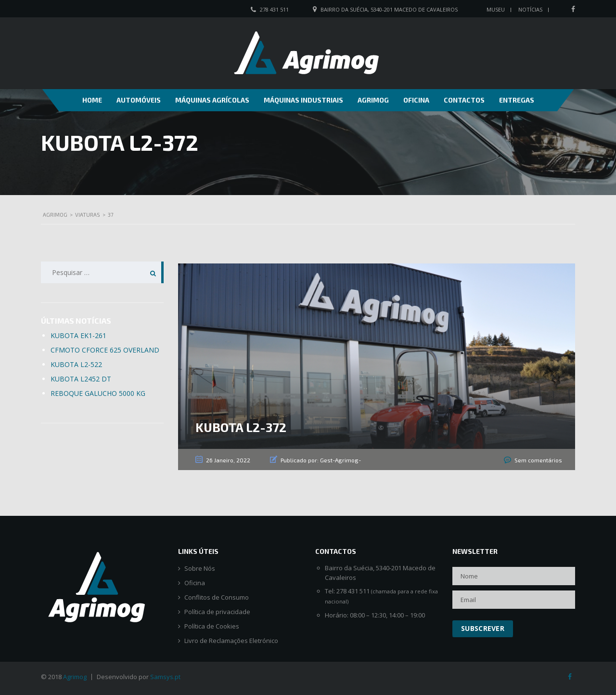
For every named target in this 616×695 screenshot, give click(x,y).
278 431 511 (274, 9)
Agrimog (373, 100)
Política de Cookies (212, 626)
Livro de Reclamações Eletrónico (231, 641)
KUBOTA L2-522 (76, 364)
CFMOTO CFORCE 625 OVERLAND (105, 350)
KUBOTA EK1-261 (78, 335)
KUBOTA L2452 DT (81, 379)
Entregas (517, 100)
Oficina (416, 100)
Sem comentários (538, 460)
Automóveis (139, 100)
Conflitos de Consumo (217, 597)
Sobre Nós (200, 569)
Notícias (530, 9)
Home (92, 100)
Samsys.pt (165, 677)
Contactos (464, 100)
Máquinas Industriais (303, 100)
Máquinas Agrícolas (212, 100)
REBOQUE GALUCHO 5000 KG (98, 393)
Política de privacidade (217, 612)
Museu (496, 9)
